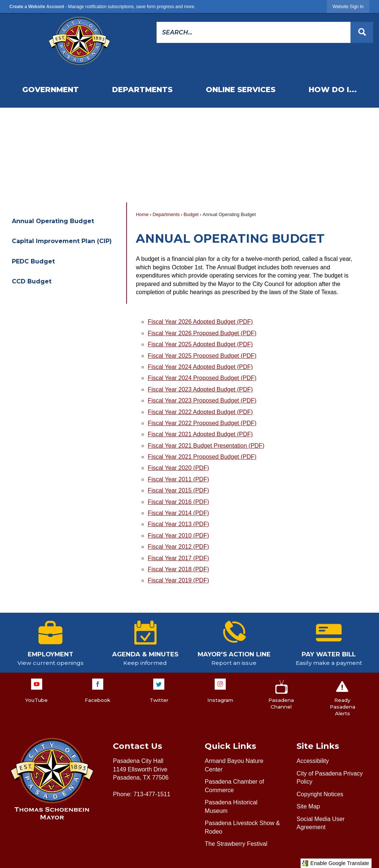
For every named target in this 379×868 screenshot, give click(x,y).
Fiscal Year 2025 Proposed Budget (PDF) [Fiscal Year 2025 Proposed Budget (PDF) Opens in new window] (202, 356)
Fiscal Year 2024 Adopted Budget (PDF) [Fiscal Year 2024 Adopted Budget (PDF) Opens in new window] (200, 367)
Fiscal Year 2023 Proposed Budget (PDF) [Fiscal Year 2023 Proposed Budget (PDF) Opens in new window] (202, 401)
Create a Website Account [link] (37, 7)
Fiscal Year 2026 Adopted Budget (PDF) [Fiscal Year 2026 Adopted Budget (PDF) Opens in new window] (200, 322)
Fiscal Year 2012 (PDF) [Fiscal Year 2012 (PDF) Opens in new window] (178, 547)
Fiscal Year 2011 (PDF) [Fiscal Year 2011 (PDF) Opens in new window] (178, 479)
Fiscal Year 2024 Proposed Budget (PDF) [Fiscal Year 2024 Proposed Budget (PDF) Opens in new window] (202, 378)
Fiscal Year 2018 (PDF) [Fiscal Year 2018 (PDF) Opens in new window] (178, 569)
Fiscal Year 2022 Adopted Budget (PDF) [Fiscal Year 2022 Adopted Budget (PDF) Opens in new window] (200, 412)
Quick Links (230, 746)
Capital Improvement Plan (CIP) (62, 241)
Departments (166, 214)
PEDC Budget (33, 261)
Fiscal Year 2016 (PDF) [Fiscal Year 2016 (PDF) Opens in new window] (178, 502)
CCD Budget (32, 281)
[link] (348, 6)
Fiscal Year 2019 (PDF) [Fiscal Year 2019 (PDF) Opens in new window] (178, 580)
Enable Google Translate (335, 863)
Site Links (318, 746)
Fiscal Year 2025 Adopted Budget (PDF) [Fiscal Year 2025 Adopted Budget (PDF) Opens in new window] (200, 344)
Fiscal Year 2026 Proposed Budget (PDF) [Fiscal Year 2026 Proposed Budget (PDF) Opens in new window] (202, 333)
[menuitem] (51, 90)
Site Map (308, 806)
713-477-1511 (152, 794)
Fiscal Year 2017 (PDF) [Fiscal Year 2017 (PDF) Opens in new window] (178, 558)
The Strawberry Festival (236, 844)
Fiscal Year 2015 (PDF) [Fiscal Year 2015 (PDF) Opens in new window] (178, 490)
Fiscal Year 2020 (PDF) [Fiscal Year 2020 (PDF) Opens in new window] (178, 468)
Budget (191, 214)
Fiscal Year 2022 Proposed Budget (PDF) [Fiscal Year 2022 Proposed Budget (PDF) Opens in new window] (202, 423)
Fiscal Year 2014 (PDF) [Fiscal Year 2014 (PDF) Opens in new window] (178, 513)
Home (142, 214)
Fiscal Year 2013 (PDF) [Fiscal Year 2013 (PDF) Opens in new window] (178, 524)
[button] (362, 32)
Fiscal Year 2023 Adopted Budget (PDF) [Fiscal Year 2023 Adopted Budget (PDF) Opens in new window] (200, 389)
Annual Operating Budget (53, 221)
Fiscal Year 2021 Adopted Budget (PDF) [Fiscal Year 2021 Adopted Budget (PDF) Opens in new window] (200, 434)
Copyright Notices (320, 794)
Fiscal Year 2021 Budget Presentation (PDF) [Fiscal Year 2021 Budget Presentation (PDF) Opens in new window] (206, 446)
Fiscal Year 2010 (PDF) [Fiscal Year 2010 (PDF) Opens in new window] (178, 536)
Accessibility (313, 761)
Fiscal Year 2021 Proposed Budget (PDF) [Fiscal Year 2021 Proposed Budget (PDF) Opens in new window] (202, 457)
